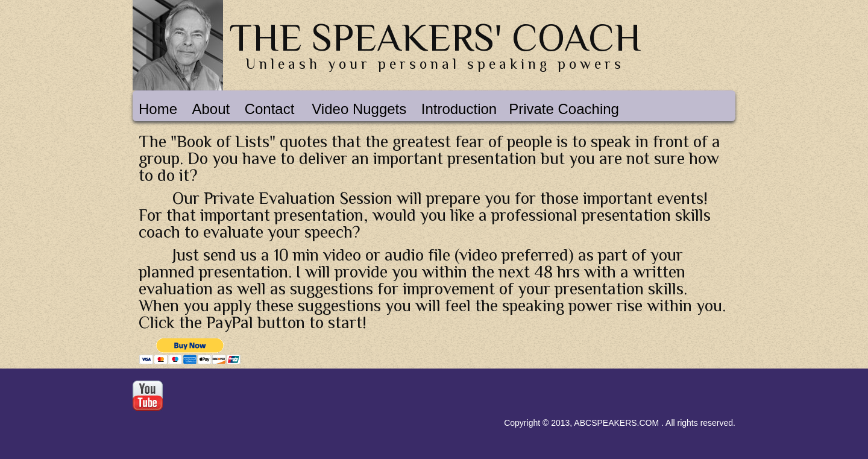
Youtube (148, 396)
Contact (270, 109)
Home (158, 109)
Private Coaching (564, 109)
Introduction (459, 109)
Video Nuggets (359, 109)
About (211, 109)
